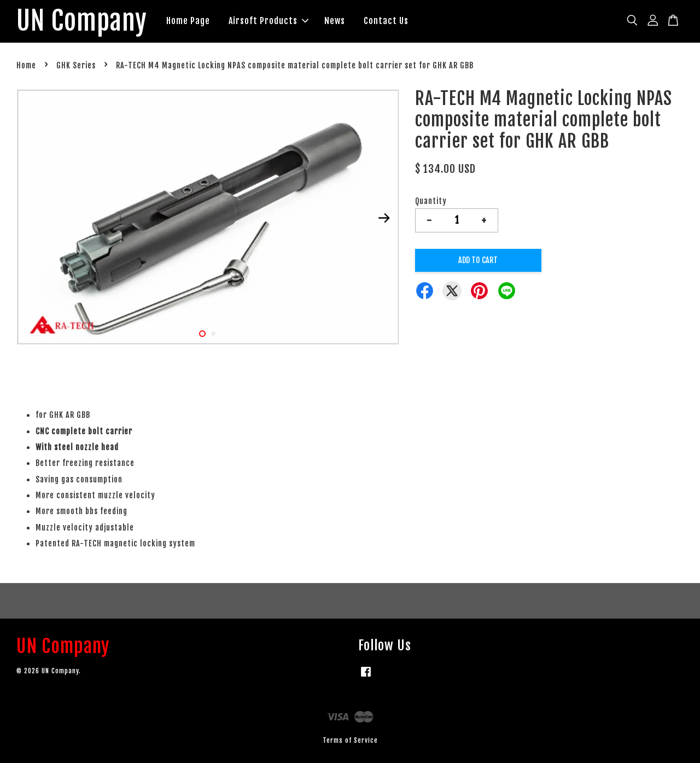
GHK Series (76, 65)
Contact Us (386, 21)
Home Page (188, 21)
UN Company (82, 21)
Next (384, 218)
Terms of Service (350, 740)
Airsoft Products (269, 21)
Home (26, 65)
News (335, 21)
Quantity (431, 201)
